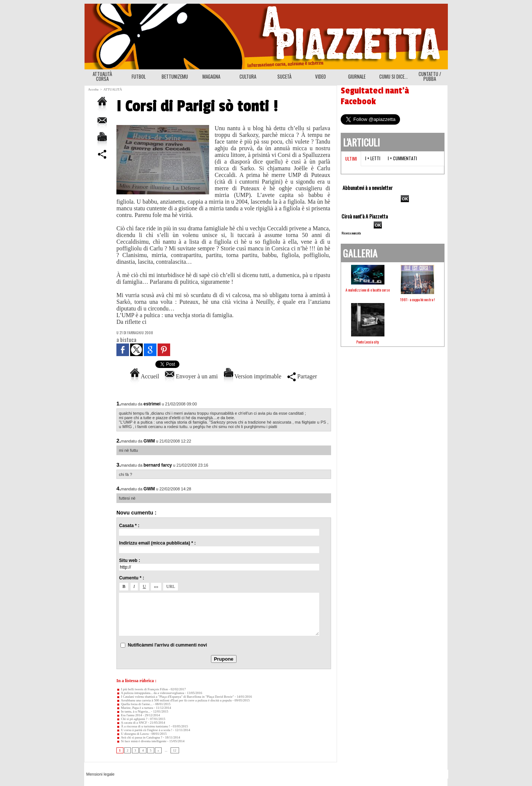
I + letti (373, 158)
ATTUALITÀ (113, 89)
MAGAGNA (211, 76)
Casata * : (129, 526)
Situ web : (130, 560)
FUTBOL (139, 76)
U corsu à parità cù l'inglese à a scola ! (144, 730)
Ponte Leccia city (368, 342)
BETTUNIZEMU (175, 76)
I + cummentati (402, 158)
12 (175, 750)
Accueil (145, 376)
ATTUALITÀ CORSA (102, 76)
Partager (302, 376)
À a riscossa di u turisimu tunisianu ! (143, 726)
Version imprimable (253, 376)
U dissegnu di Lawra (133, 734)
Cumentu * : (131, 578)
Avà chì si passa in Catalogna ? (139, 737)
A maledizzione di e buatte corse (368, 290)
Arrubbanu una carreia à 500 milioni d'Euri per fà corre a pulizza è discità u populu (174, 700)
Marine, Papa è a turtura (135, 708)
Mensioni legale (100, 774)
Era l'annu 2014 (129, 715)
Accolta (93, 89)
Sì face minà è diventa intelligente (141, 741)
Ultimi (351, 159)
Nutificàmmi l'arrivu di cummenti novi (168, 645)
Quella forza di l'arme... (134, 704)
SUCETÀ (284, 76)
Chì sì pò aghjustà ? (132, 719)
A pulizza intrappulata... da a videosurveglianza (150, 693)
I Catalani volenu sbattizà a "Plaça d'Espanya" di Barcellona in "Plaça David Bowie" (175, 697)
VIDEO (320, 76)
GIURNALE (357, 76)
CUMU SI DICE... (394, 76)
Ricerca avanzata (351, 233)
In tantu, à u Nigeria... (133, 711)
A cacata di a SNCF (132, 723)
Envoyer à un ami (191, 376)
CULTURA (248, 76)
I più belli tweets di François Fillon (142, 689)
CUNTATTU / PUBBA (430, 76)
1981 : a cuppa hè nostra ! (417, 300)
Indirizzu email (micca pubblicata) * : (157, 543)
